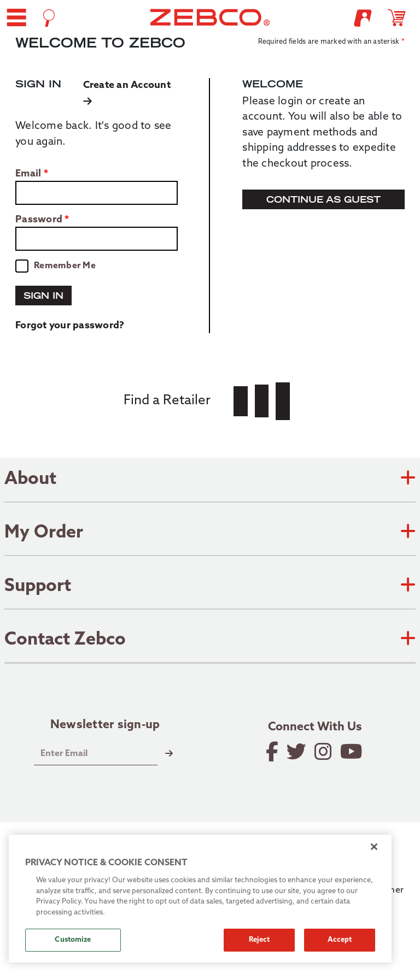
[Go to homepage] (210, 17)
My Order (210, 533)
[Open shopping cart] (402, 17)
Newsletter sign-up (105, 725)
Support (210, 587)
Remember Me (65, 266)
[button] (16, 17)
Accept (340, 940)
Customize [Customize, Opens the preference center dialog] (73, 940)
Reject (259, 940)
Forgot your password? (70, 326)
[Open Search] (49, 18)
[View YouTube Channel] (352, 752)
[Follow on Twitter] (297, 752)
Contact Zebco (210, 640)
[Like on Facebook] (273, 752)
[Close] (374, 847)
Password (39, 220)
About (210, 480)
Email (28, 174)
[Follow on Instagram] (324, 752)
